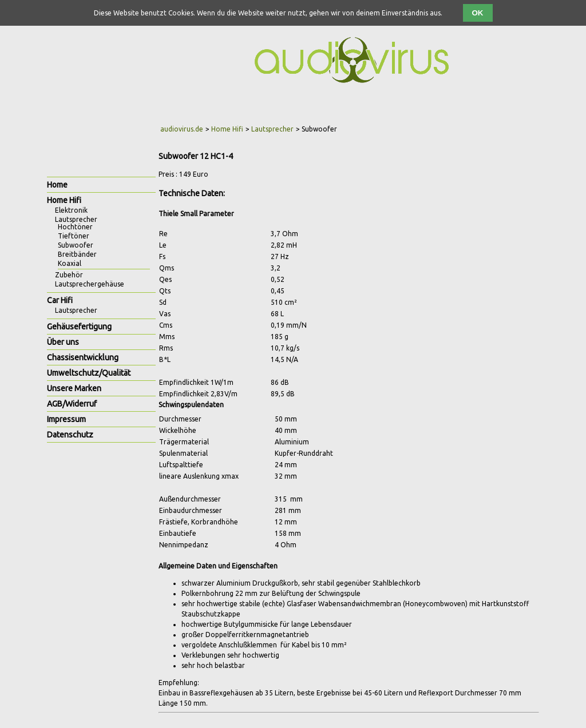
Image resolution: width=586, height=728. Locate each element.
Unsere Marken (74, 388)
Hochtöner (75, 227)
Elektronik (71, 210)
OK (478, 13)
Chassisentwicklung (83, 357)
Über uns (63, 342)
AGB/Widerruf (72, 404)
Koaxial (70, 263)
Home (57, 185)
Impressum (66, 419)
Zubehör (69, 275)
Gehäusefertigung (79, 327)
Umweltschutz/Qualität (89, 373)
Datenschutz (70, 435)
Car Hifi (60, 300)
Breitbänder (77, 254)
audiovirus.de (182, 129)
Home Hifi (227, 129)
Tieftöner (74, 236)
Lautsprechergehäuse (90, 284)
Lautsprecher (272, 129)
